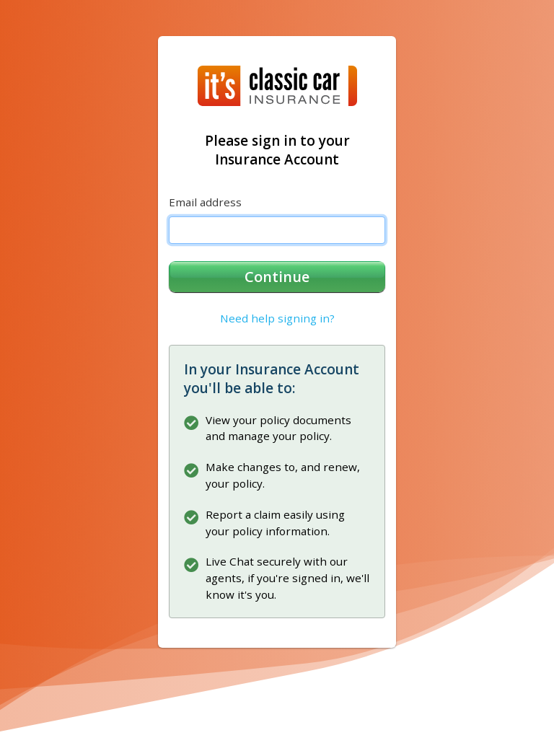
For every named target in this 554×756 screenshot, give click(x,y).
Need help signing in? (277, 318)
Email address (205, 202)
